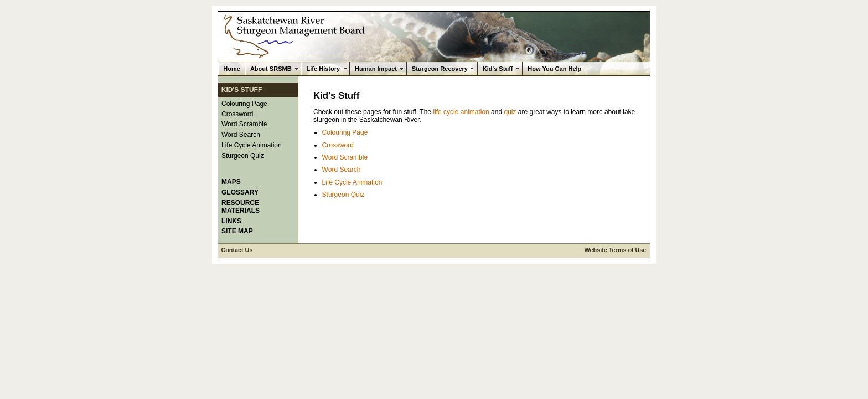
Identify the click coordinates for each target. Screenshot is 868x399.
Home (232, 69)
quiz (510, 112)
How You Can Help (554, 69)
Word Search (241, 135)
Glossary (240, 192)
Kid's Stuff (498, 69)
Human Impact (376, 69)
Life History (323, 69)
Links (231, 221)
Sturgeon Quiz (243, 156)
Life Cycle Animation (252, 145)
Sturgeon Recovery (440, 69)
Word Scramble (244, 124)
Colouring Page (244, 104)
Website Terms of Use (616, 250)
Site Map (237, 231)
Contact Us (237, 250)
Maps (231, 182)
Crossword (237, 114)
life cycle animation (461, 112)
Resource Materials (241, 207)
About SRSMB (271, 69)
